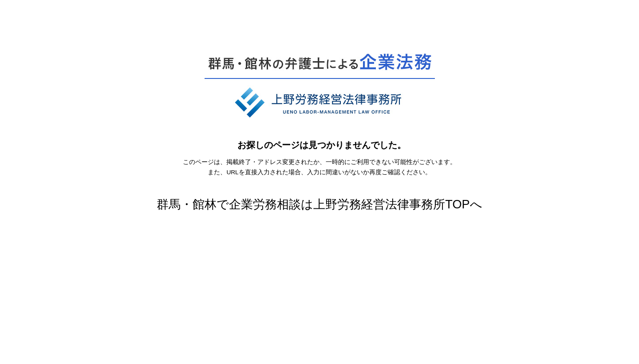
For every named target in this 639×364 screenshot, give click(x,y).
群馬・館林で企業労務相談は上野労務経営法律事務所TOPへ (319, 204)
